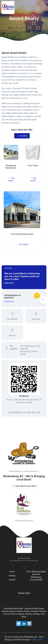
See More (22, 136)
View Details (11, 179)
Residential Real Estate (11, 167)
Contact (12, 580)
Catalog (12, 576)
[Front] (8, 8)
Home (12, 572)
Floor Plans (33, 166)
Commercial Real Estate (22, 234)
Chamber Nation (36, 640)
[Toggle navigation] (44, 8)
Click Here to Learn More (24, 486)
